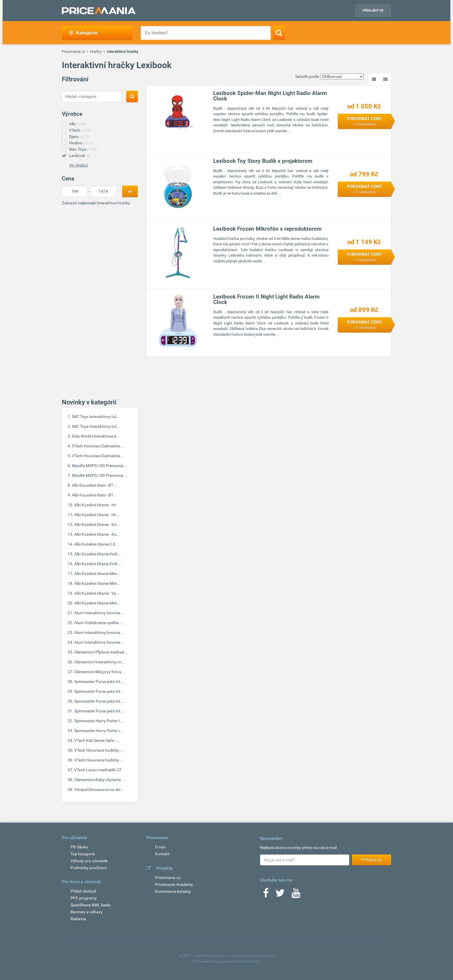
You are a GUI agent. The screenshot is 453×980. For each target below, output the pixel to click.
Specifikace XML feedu (91, 905)
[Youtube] (296, 895)
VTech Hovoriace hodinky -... (100, 750)
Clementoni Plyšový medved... (101, 652)
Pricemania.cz (73, 52)
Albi (78, 124)
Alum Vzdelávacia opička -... (99, 623)
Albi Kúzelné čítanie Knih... (98, 554)
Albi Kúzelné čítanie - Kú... (97, 524)
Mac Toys (83, 149)
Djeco (79, 137)
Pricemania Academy (174, 884)
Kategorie (83, 33)
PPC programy (84, 898)
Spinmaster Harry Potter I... (99, 721)
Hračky (96, 52)
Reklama (78, 919)
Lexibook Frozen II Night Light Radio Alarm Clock (266, 299)
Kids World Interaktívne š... (96, 436)
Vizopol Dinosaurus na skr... (99, 789)
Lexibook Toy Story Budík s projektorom (263, 161)
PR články (79, 847)
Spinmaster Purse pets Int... (99, 682)
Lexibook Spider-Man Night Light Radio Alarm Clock (270, 96)
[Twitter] (280, 895)
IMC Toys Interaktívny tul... (96, 417)
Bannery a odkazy (87, 912)
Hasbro (81, 143)
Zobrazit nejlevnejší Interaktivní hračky (96, 203)
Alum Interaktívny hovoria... (99, 613)
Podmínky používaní (89, 868)
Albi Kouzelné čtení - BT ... (95, 485)
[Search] (279, 33)
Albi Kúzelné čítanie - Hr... (97, 505)
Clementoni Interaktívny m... (99, 662)
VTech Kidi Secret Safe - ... (97, 740)
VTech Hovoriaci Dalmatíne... (98, 446)
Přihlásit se (373, 11)
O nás (160, 847)
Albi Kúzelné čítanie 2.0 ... (97, 544)
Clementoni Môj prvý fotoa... (100, 672)
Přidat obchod (83, 891)
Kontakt (162, 854)
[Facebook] (266, 895)
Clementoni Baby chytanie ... (100, 780)
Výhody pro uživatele (89, 861)
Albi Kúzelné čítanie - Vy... (97, 593)
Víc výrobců (78, 165)
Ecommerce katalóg (173, 891)
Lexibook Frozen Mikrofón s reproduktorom (267, 229)
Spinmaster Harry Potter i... (99, 731)
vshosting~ (253, 961)
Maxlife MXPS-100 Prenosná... (99, 466)
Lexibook (80, 156)
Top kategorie (83, 854)
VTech (80, 130)
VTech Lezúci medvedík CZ (98, 770)
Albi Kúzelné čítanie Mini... (97, 574)
